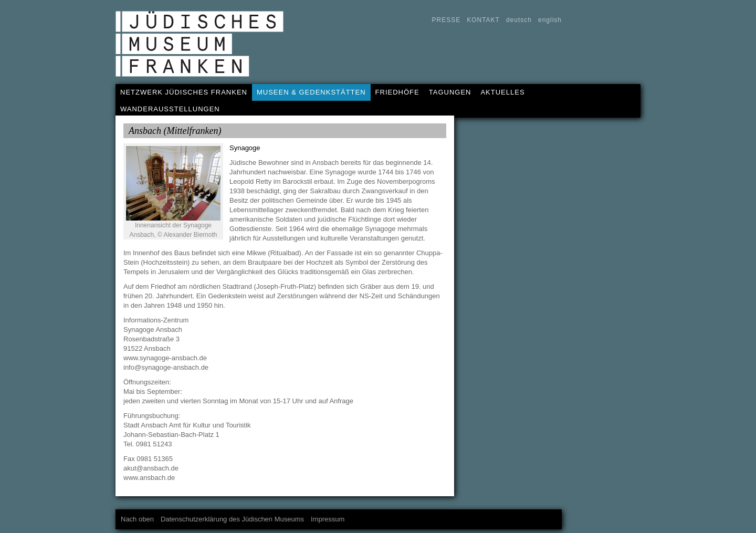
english (550, 20)
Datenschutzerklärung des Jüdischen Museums (232, 519)
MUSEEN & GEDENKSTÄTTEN (311, 92)
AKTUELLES (502, 92)
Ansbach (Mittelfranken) (175, 131)
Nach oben (137, 519)
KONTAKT (483, 20)
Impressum (328, 519)
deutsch (519, 20)
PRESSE (446, 20)
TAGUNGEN (450, 92)
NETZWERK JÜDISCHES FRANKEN (184, 92)
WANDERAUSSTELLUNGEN (170, 109)
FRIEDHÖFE (397, 92)
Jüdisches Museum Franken (203, 48)
